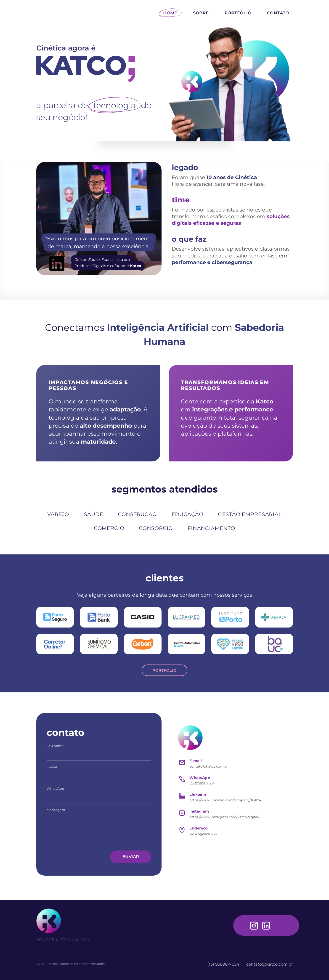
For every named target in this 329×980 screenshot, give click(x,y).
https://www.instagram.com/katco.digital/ (224, 817)
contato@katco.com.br (209, 766)
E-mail (52, 767)
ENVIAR (131, 857)
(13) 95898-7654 (224, 964)
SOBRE (201, 13)
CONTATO (278, 13)
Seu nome (55, 746)
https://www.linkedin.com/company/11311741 (226, 800)
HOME (170, 13)
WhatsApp (55, 789)
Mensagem (56, 810)
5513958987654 (202, 783)
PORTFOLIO (238, 13)
